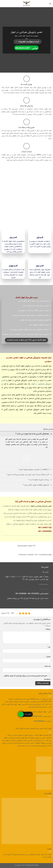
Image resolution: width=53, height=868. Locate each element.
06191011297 (37, 716)
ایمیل (48, 657)
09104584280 (39, 721)
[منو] (50, 4)
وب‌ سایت (47, 666)
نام (49, 647)
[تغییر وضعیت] (51, 434)
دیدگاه (48, 629)
